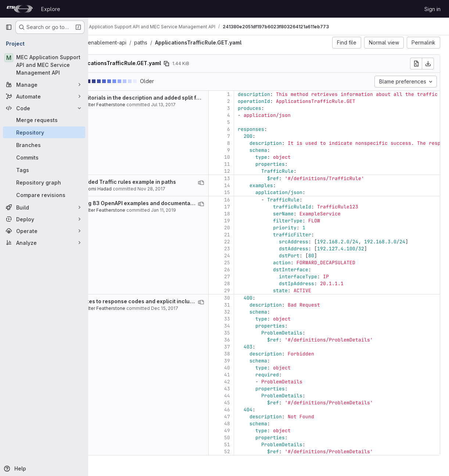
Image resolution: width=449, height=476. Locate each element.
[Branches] (44, 145)
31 (263, 305)
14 (263, 185)
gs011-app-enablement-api (130, 42)
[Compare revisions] (44, 195)
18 (263, 214)
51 (263, 445)
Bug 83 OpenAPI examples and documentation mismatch (190, 203)
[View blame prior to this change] (237, 183)
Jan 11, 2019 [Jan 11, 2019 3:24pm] (200, 210)
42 (263, 382)
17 (263, 207)
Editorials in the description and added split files (179, 98)
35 (263, 333)
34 (263, 326)
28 (263, 284)
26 (263, 270)
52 (263, 452)
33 (263, 319)
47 (263, 417)
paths (177, 42)
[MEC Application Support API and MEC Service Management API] (44, 65)
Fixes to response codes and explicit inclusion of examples (193, 301)
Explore (51, 9)
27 (263, 277)
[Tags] (44, 170)
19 (263, 221)
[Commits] (44, 157)
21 (263, 235)
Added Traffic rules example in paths (165, 182)
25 (263, 263)
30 (263, 298)
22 (263, 242)
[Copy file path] (202, 64)
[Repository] (44, 132)
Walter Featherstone (139, 105)
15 (263, 192)
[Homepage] (20, 9)
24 (263, 256)
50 (263, 438)
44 (263, 396)
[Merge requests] (44, 120)
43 (263, 389)
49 (263, 431)
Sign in (432, 9)
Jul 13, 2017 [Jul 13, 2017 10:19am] (199, 105)
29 (263, 291)
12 (263, 171)
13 (263, 178)
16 (263, 200)
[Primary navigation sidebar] (9, 27)
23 (263, 249)
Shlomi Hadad (133, 189)
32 (263, 312)
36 (263, 340)
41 (263, 375)
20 (263, 228)
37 (263, 347)
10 (263, 157)
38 (263, 354)
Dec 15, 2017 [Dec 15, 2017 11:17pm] (201, 308)
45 (263, 403)
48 (263, 424)
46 (263, 410)
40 (263, 368)
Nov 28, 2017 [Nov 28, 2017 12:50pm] (187, 189)
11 (263, 164)
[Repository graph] (44, 182)
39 (263, 361)
